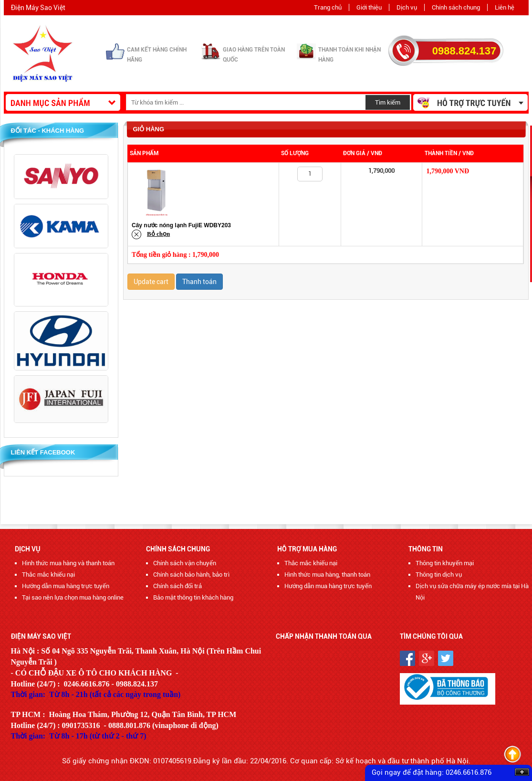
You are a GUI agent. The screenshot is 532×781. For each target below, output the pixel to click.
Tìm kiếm (388, 102)
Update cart (151, 282)
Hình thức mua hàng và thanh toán (68, 563)
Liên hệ (505, 7)
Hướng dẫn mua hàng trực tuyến (66, 586)
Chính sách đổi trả (177, 586)
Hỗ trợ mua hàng (307, 549)
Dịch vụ (407, 7)
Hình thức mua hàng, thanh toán (327, 575)
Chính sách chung (456, 7)
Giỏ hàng (149, 129)
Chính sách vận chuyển (185, 563)
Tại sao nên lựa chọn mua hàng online (73, 597)
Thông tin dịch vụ (439, 575)
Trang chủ (328, 7)
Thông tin (426, 549)
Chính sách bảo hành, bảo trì (191, 575)
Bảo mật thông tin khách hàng (193, 597)
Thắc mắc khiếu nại (48, 575)
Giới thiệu (369, 7)
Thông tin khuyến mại (445, 563)
